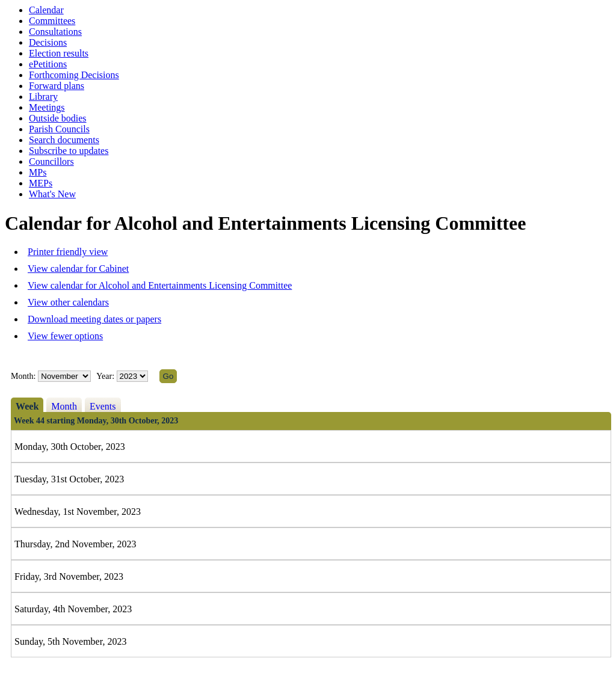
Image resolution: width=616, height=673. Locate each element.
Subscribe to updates (69, 151)
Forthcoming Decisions (74, 75)
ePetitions (48, 64)
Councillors (51, 161)
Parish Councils (59, 129)
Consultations (55, 32)
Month (64, 406)
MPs (38, 172)
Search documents (64, 140)
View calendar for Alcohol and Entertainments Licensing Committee (160, 285)
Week (27, 406)
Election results (59, 53)
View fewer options (65, 336)
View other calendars (68, 302)
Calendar (46, 10)
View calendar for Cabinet (78, 269)
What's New (52, 194)
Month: (23, 376)
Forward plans (57, 86)
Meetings (47, 107)
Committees (52, 21)
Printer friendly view (68, 252)
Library (43, 97)
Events (103, 406)
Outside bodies (58, 118)
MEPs (41, 183)
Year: (106, 376)
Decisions (48, 42)
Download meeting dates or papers (94, 319)
